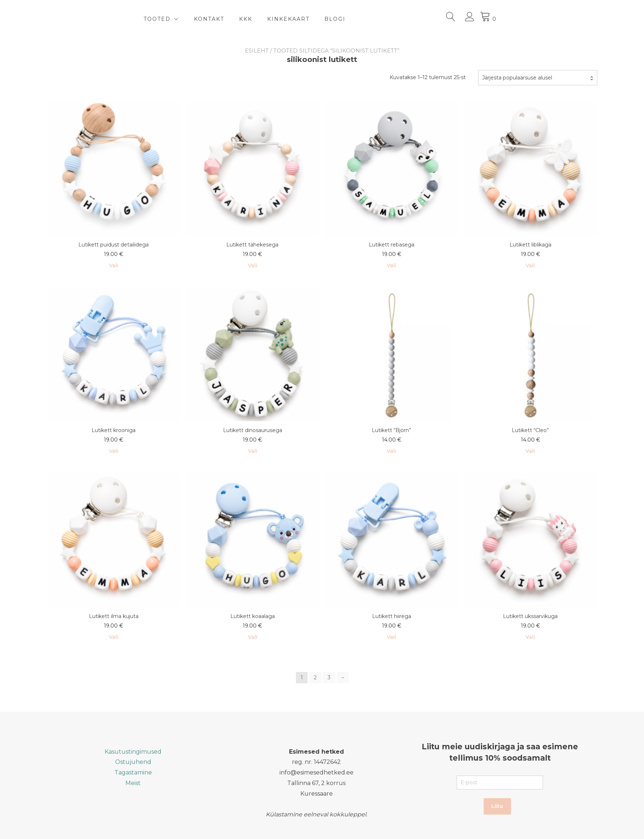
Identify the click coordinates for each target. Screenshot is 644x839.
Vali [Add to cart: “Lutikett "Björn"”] (391, 451)
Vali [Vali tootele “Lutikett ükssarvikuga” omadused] (530, 637)
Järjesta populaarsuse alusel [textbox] (517, 78)
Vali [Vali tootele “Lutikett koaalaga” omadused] (253, 637)
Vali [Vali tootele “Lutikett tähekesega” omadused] (253, 265)
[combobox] (538, 78)
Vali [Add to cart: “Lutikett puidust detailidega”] (114, 265)
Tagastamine (133, 772)
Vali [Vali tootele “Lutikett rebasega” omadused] (391, 265)
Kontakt (280, 19)
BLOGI (406, 19)
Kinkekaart (359, 19)
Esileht (257, 51)
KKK (317, 19)
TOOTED (228, 19)
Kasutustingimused (133, 752)
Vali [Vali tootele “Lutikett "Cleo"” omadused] (530, 451)
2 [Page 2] (315, 677)
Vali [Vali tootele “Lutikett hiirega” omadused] (391, 637)
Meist (133, 783)
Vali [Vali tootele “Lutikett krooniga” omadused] (114, 451)
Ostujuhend (133, 762)
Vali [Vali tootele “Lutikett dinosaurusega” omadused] (253, 451)
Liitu (497, 806)
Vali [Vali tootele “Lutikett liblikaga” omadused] (530, 265)
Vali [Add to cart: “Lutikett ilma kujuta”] (114, 637)
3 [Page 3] (329, 677)
